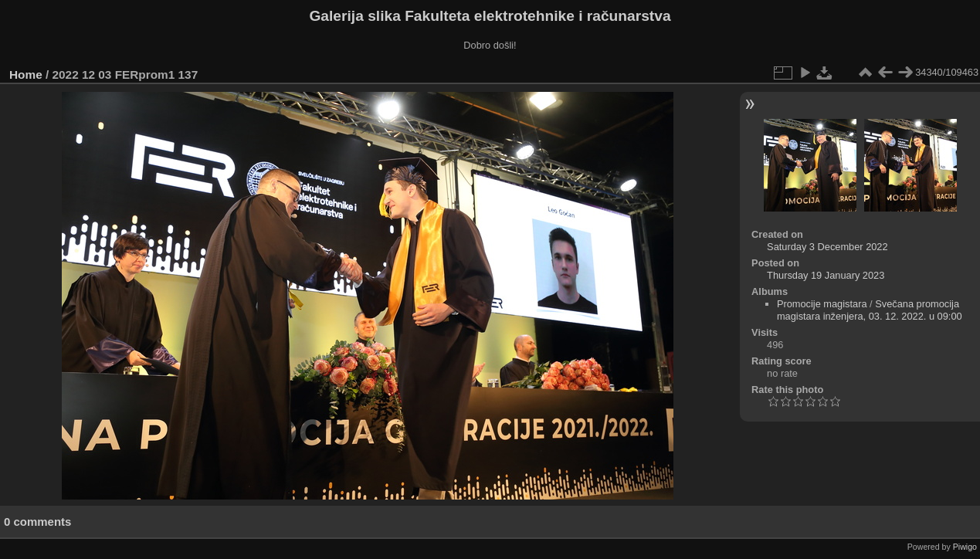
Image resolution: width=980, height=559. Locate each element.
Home (26, 75)
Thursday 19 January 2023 (826, 275)
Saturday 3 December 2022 (827, 247)
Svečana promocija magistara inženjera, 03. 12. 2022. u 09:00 (870, 310)
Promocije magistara (822, 304)
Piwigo (965, 547)
